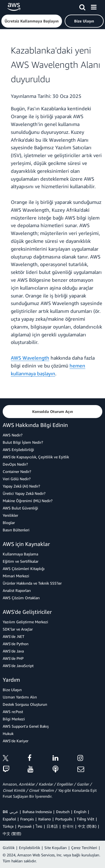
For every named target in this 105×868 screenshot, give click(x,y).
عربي (14, 812)
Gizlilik (9, 848)
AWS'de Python (16, 644)
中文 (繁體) (12, 834)
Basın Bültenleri (16, 530)
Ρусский (25, 826)
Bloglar (9, 523)
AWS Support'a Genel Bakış (26, 726)
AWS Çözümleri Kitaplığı (24, 569)
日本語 (52, 826)
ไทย (39, 826)
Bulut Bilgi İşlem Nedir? (23, 442)
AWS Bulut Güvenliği (20, 508)
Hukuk (8, 733)
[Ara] (82, 6)
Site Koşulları (56, 848)
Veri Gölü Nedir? (17, 479)
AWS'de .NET (14, 636)
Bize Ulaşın (12, 690)
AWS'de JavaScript (18, 666)
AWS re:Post (13, 712)
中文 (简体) (87, 826)
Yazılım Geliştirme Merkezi (25, 622)
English (80, 812)
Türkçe (8, 826)
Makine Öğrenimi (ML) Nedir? (28, 501)
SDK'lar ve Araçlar (18, 629)
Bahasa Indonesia (37, 812)
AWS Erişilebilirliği (18, 450)
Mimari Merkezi (16, 576)
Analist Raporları (17, 590)
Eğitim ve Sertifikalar (21, 561)
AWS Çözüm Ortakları (21, 598)
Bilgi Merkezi (14, 719)
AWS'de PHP (13, 658)
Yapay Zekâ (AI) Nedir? (21, 486)
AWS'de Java (13, 651)
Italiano (45, 819)
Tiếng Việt (85, 819)
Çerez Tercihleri (84, 848)
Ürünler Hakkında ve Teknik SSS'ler (32, 583)
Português (64, 819)
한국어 (68, 826)
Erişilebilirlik (29, 848)
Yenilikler (10, 515)
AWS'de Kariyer (16, 741)
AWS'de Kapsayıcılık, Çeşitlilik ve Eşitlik (36, 457)
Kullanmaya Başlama (20, 554)
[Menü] (94, 6)
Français (27, 819)
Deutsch (63, 812)
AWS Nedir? (13, 435)
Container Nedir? (17, 471)
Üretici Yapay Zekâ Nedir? (24, 493)
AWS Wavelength (30, 358)
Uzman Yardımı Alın (20, 697)
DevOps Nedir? (15, 464)
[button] (32, 21)
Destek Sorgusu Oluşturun (25, 704)
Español (9, 819)
